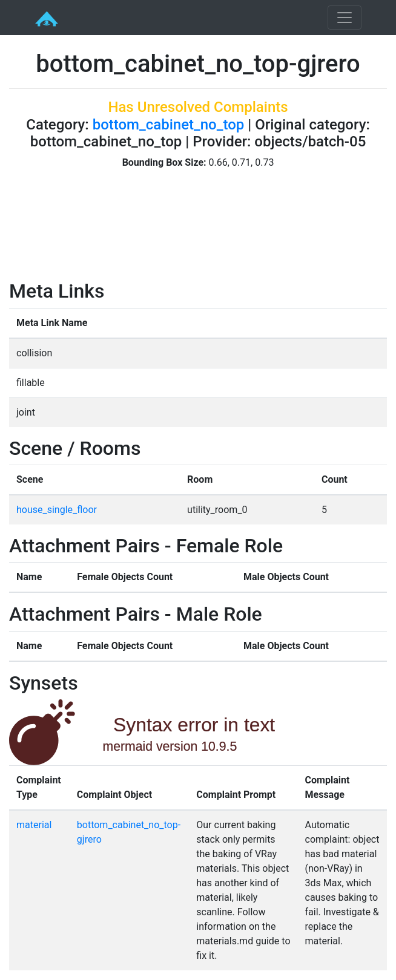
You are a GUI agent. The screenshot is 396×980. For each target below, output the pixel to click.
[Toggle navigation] (345, 18)
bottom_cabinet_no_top (169, 125)
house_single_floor (57, 510)
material (34, 825)
